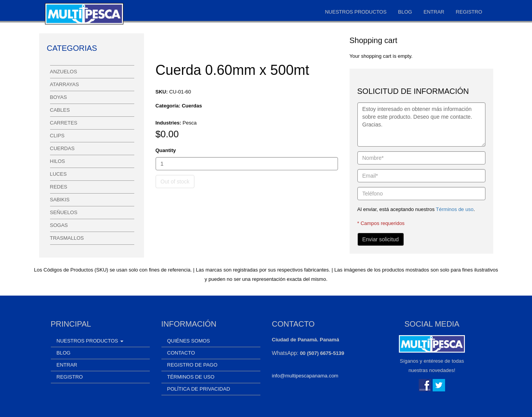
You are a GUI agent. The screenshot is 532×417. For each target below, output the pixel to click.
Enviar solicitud (381, 239)
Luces (58, 174)
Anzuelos (64, 72)
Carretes (64, 123)
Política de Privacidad (199, 389)
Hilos (58, 161)
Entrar (434, 12)
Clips (57, 136)
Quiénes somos (189, 341)
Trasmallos (67, 238)
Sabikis (60, 200)
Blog (405, 12)
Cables (60, 110)
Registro (469, 12)
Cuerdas (62, 148)
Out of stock (175, 182)
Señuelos (64, 212)
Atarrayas (65, 84)
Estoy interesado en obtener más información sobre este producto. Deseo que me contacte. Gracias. (421, 125)
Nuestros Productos (356, 12)
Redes (59, 187)
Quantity (166, 150)
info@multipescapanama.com (305, 376)
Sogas (59, 225)
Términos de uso (455, 209)
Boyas (59, 97)
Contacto (181, 353)
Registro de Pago (192, 365)
